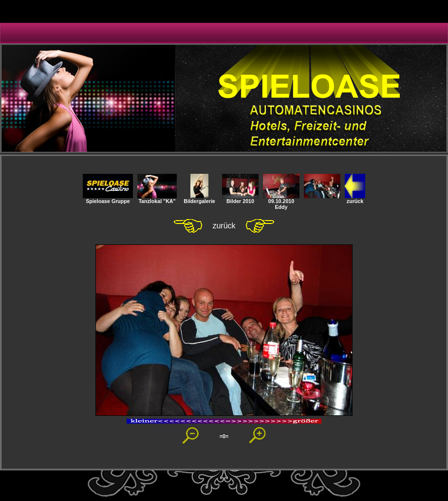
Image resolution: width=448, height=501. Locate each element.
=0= (224, 436)
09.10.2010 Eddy (281, 202)
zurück (355, 199)
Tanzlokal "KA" (157, 199)
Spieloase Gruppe (108, 199)
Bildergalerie (199, 199)
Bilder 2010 (240, 199)
